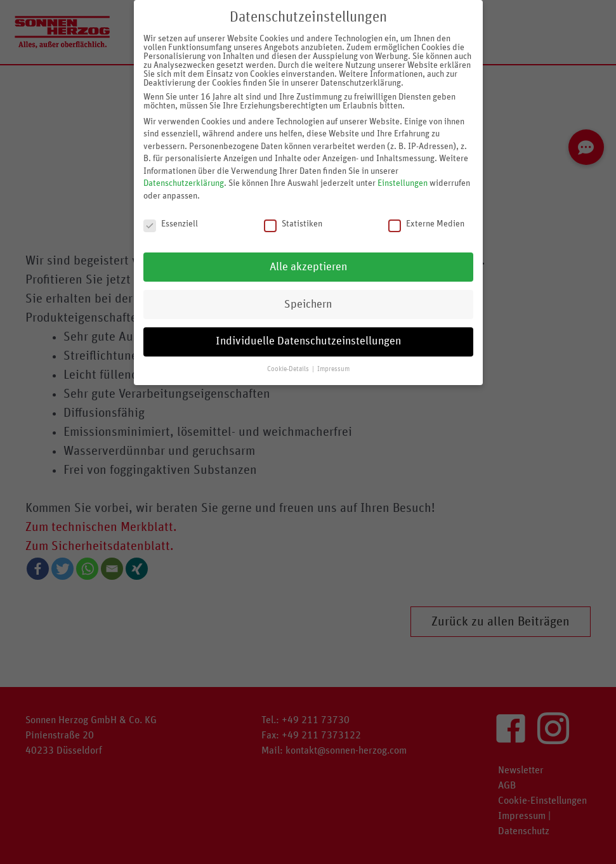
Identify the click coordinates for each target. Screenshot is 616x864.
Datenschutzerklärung (184, 181)
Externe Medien (426, 221)
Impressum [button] (333, 367)
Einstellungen (403, 181)
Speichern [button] (308, 302)
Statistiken (293, 221)
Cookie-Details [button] (289, 367)
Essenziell (171, 221)
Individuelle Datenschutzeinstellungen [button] (308, 339)
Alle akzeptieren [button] (308, 265)
